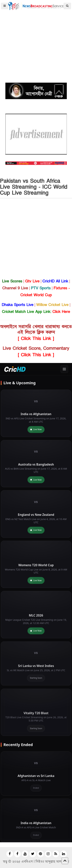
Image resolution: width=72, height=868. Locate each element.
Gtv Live (32, 281)
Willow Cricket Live (52, 305)
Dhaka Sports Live (18, 305)
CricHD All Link (55, 281)
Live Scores (12, 281)
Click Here (61, 312)
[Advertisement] (36, 36)
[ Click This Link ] (36, 339)
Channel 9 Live (15, 288)
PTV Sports (41, 288)
